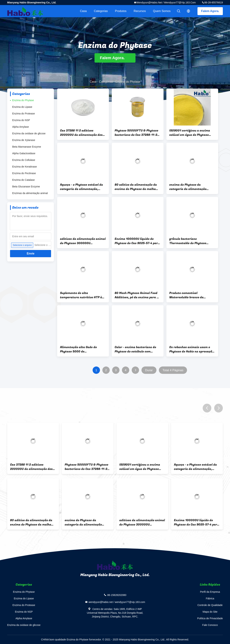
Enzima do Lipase (22, 107)
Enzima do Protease (24, 114)
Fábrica (210, 598)
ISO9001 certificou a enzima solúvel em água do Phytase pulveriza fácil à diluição (190, 133)
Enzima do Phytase (23, 100)
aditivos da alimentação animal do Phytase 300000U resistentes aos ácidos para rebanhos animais (83, 241)
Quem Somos (162, 11)
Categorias (101, 11)
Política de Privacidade (210, 618)
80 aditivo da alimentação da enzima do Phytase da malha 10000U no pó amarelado (136, 187)
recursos (140, 11)
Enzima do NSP (21, 120)
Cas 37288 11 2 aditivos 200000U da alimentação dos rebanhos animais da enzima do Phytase (83, 133)
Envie (31, 253)
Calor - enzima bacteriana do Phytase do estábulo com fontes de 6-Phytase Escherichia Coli (135, 349)
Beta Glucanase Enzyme (26, 187)
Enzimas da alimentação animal (30, 193)
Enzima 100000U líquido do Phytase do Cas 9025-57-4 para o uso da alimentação (137, 241)
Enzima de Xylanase (24, 140)
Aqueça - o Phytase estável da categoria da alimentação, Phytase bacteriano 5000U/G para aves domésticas (81, 187)
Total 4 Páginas (173, 370)
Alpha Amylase (21, 127)
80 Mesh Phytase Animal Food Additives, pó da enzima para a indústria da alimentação (137, 295)
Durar (149, 370)
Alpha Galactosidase (24, 153)
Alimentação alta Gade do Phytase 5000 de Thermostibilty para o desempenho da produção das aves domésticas (81, 349)
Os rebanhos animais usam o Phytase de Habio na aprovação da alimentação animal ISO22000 (192, 349)
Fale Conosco (210, 625)
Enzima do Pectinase (24, 173)
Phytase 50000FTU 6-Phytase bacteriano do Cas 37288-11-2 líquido (136, 133)
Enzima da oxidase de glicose (29, 133)
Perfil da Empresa (210, 592)
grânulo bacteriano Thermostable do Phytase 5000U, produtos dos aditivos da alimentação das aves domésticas (191, 241)
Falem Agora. (210, 11)
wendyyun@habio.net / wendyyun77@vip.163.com (166, 3)
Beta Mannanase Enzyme (27, 147)
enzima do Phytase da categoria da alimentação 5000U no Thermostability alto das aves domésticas (192, 187)
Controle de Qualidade (210, 605)
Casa (83, 11)
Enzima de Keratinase (25, 167)
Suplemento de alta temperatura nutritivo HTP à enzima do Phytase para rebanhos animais (81, 295)
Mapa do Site (210, 612)
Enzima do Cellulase (24, 160)
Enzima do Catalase (23, 180)
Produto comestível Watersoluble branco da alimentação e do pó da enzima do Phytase (191, 295)
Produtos (121, 11)
